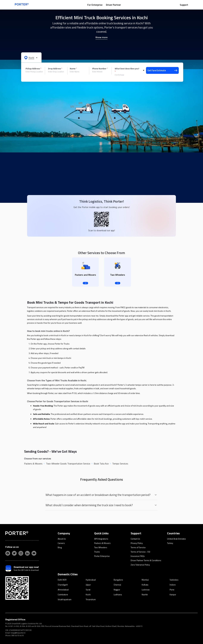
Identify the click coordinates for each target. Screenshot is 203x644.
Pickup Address (33, 69)
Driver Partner (113, 5)
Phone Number (100, 69)
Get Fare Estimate (162, 70)
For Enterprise (95, 5)
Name (73, 69)
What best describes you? (127, 70)
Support (184, 5)
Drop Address (55, 69)
